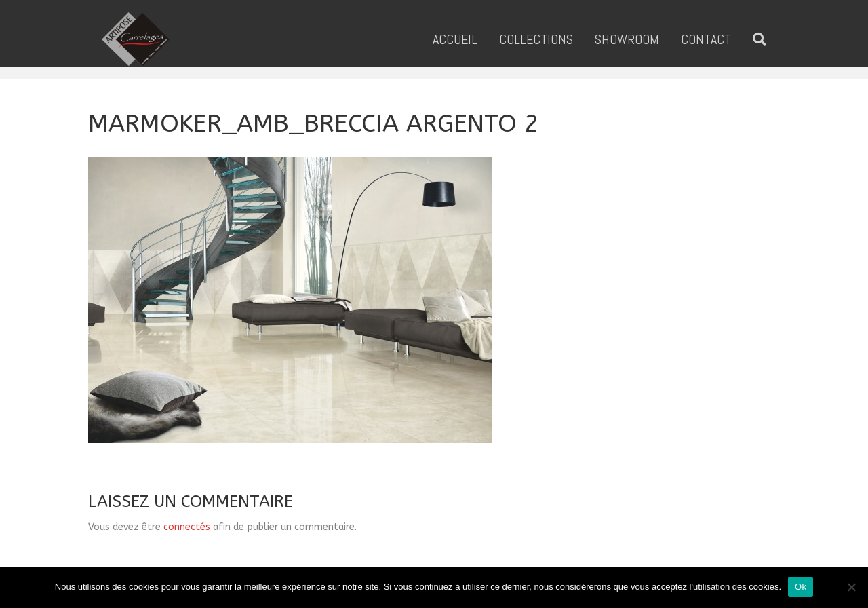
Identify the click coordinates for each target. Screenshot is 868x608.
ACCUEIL (469, 39)
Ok (801, 587)
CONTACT (719, 39)
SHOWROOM (640, 39)
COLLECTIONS (550, 39)
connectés (187, 527)
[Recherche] (768, 39)
